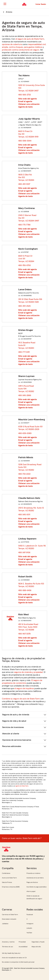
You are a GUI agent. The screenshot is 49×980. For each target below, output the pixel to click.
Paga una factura (32, 882)
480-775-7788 (24, 225)
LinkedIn (29, 928)
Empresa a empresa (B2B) (11, 887)
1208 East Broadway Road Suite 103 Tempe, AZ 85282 (30, 467)
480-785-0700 (24, 265)
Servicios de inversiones (13, 727)
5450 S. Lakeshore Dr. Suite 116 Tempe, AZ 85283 (32, 547)
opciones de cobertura (12, 44)
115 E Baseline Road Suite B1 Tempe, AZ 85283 (27, 345)
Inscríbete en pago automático (37, 887)
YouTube (29, 933)
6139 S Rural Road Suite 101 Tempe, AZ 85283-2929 (30, 428)
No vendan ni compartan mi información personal (18, 962)
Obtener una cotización (29, 104)
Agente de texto (25, 107)
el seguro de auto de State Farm (30, 39)
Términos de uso (7, 947)
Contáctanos (6, 873)
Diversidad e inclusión (9, 919)
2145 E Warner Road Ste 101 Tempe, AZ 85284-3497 (29, 218)
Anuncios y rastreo (8, 942)
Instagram (30, 924)
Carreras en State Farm (10, 915)
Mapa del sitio (36, 947)
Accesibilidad (23, 947)
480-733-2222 (24, 474)
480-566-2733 (24, 95)
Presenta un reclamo (33, 873)
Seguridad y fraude (38, 942)
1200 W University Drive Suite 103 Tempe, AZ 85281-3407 (32, 88)
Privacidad (22, 942)
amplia (5, 47)
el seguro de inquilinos (24, 688)
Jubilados (5, 924)
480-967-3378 (24, 634)
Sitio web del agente (28, 99)
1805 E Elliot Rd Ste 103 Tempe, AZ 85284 (26, 177)
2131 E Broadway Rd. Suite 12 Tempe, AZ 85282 (31, 509)
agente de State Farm (22, 786)
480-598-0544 (25, 141)
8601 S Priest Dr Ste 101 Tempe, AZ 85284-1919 (28, 134)
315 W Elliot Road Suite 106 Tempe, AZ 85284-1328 (30, 301)
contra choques (16, 47)
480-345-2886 (25, 395)
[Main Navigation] (5, 4)
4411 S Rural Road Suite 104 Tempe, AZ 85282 (26, 389)
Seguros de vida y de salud (14, 721)
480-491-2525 (24, 306)
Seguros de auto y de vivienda (16, 715)
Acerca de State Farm (9, 878)
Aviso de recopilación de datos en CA (14, 958)
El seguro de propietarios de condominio (22, 682)
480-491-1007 (24, 184)
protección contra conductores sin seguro (21, 50)
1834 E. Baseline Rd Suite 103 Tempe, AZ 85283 (31, 585)
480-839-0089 (25, 433)
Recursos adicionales (12, 746)
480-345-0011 (24, 515)
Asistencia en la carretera (35, 878)
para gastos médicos (33, 47)
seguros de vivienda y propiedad (28, 672)
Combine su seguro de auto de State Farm (21, 699)
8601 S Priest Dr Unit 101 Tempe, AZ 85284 (26, 259)
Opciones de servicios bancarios (17, 740)
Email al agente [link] (25, 101)
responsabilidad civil (37, 44)
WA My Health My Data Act (11, 953)
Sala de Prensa (7, 882)
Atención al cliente (11, 734)
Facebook (30, 915)
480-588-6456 (25, 590)
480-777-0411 (24, 352)
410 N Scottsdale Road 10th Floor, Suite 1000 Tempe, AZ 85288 (28, 627)
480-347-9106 (24, 552)
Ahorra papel (31, 891)
